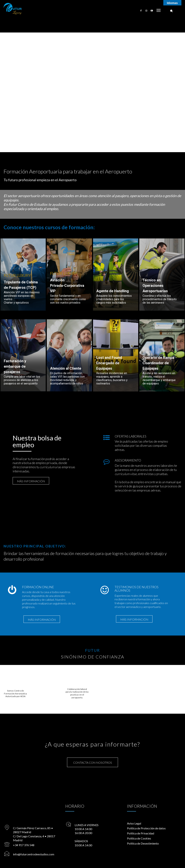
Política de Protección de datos (146, 829)
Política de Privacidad (141, 834)
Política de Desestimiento (143, 844)
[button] (171, 11)
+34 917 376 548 (23, 845)
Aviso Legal (134, 824)
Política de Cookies (139, 839)
